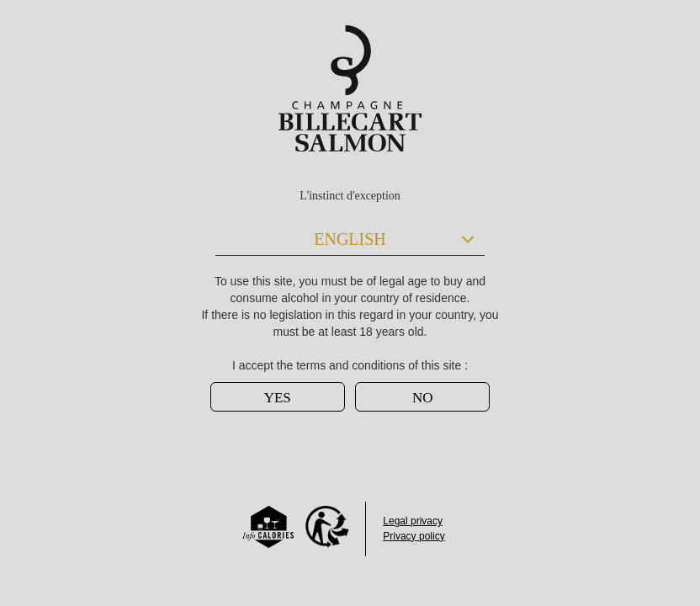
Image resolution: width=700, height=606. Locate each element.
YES (278, 398)
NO (423, 398)
